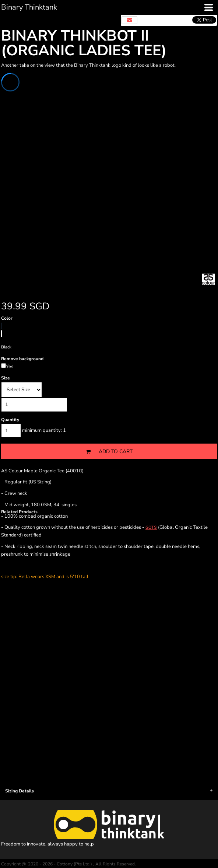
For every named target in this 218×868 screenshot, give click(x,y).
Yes (10, 367)
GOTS (151, 527)
